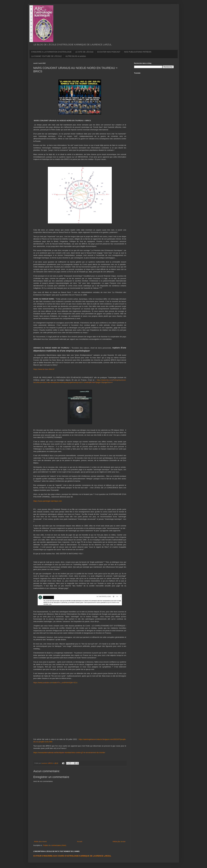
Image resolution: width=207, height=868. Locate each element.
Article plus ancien (119, 842)
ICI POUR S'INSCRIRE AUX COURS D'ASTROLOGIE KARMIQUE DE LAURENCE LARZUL (72, 856)
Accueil (80, 842)
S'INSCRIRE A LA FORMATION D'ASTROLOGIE (51, 52)
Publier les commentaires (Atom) (55, 845)
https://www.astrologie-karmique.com (48, 501)
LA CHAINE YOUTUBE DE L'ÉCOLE (47, 56)
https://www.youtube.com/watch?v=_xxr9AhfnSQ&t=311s (55, 683)
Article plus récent (40, 842)
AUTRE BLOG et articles (76, 56)
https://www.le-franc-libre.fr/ (44, 369)
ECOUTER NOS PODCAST (109, 52)
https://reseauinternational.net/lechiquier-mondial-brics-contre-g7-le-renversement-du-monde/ (69, 752)
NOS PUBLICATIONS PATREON (138, 52)
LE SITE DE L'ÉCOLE (84, 52)
